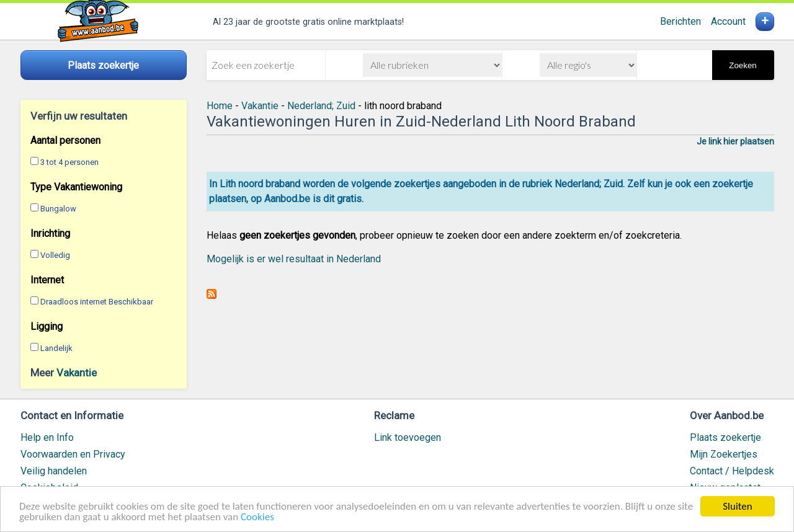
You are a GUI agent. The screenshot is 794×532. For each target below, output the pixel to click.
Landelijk (56, 348)
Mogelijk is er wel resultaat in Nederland (294, 259)
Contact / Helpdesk (732, 471)
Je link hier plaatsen (735, 141)
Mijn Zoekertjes (724, 454)
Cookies (257, 517)
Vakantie (77, 373)
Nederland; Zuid (321, 106)
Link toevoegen (408, 437)
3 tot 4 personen (69, 162)
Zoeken (743, 65)
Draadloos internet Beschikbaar (97, 302)
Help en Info (47, 437)
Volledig (55, 255)
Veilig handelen (54, 471)
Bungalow (58, 209)
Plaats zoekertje (725, 437)
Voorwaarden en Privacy (73, 454)
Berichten (680, 21)
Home (220, 106)
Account (728, 21)
